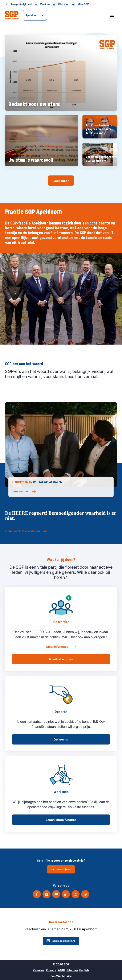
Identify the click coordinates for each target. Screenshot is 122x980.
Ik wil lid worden (61, 659)
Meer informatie (61, 647)
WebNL (61, 976)
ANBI (61, 970)
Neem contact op (61, 922)
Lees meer (61, 181)
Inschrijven (61, 869)
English (84, 970)
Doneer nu (61, 739)
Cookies (39, 970)
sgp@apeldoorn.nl (61, 941)
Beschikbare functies (61, 820)
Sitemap (72, 970)
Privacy (51, 970)
